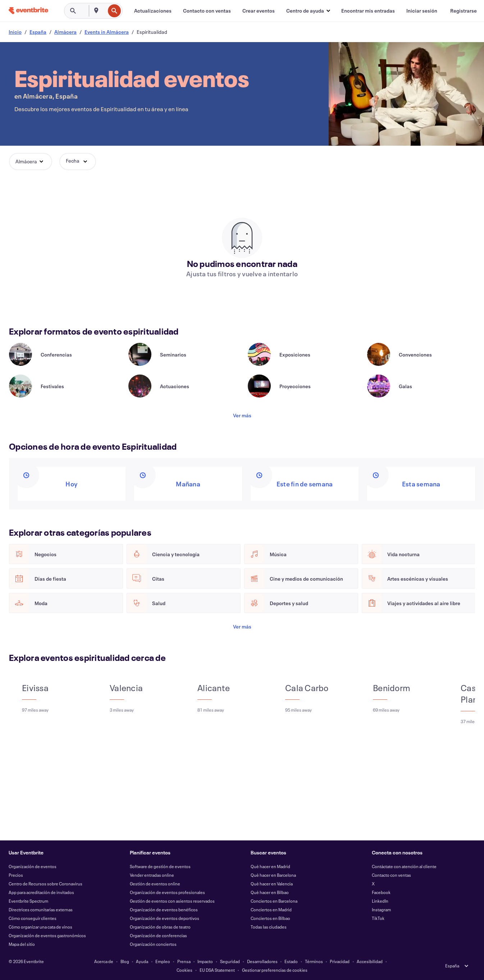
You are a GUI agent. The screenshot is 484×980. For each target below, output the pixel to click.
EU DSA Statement (217, 970)
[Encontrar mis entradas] (368, 11)
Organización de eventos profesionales (167, 892)
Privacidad (340, 961)
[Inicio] (28, 11)
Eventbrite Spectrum (28, 901)
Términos (314, 961)
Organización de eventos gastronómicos (47, 935)
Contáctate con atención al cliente (404, 866)
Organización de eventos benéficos (164, 909)
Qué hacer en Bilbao (270, 892)
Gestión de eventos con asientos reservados (172, 901)
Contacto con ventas (391, 875)
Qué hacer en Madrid (270, 866)
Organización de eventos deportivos (165, 918)
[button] (308, 11)
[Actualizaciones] (153, 11)
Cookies (184, 970)
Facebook (381, 892)
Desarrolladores (262, 961)
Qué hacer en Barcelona (273, 875)
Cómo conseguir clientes (33, 918)
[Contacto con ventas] (207, 11)
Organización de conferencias (158, 935)
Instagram (381, 909)
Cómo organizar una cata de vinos (40, 927)
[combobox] (104, 11)
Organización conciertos (153, 944)
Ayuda (142, 961)
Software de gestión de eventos (160, 866)
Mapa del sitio (22, 944)
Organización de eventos (33, 866)
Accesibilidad (370, 961)
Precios (16, 875)
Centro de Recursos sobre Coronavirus (45, 884)
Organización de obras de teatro (160, 927)
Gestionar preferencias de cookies (275, 970)
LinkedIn (380, 901)
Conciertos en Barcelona (274, 901)
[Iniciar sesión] (422, 11)
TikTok (378, 918)
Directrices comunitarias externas (41, 909)
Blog (125, 961)
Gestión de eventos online (155, 884)
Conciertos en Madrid (271, 909)
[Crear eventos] (259, 11)
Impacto (205, 961)
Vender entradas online (152, 875)
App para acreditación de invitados (41, 892)
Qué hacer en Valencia (272, 884)
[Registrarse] (464, 11)
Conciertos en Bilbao (270, 918)
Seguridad (230, 961)
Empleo (163, 961)
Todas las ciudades (269, 927)
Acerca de (104, 961)
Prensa (184, 961)
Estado (291, 961)
